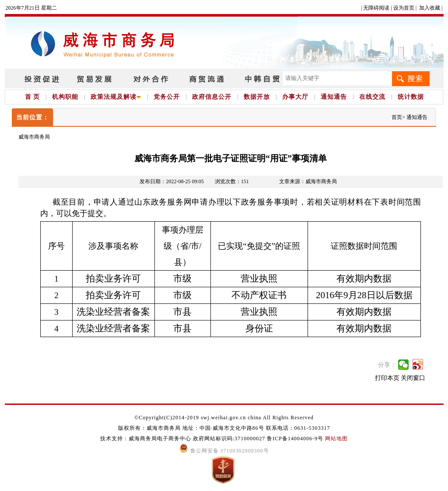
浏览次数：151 (232, 181)
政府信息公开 (212, 97)
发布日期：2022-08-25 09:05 (171, 181)
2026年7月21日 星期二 (31, 8)
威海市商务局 (34, 137)
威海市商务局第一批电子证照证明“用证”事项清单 (231, 158)
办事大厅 (295, 97)
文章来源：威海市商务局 (308, 181)
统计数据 (411, 97)
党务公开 (167, 97)
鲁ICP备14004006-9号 (295, 439)
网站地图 (336, 439)
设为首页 (404, 8)
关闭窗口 (413, 378)
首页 (397, 117)
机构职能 (65, 97)
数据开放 (257, 97)
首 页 (33, 97)
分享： (387, 365)
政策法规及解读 (116, 97)
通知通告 (334, 97)
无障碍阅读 (376, 8)
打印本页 (387, 378)
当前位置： (33, 117)
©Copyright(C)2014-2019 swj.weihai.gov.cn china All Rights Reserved (224, 418)
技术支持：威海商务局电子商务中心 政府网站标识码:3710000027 (184, 439)
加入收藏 (430, 8)
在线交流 (372, 97)
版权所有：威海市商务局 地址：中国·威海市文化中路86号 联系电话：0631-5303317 (224, 428)
